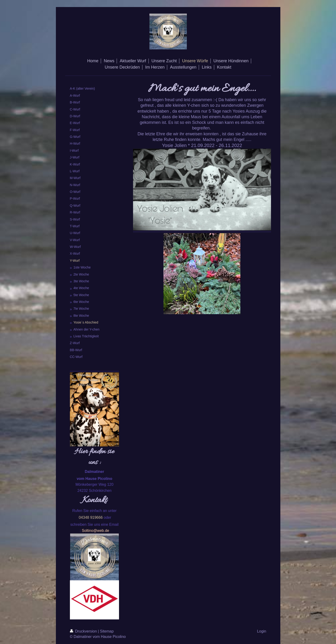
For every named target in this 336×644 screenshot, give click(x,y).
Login (262, 631)
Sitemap (107, 631)
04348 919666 (91, 517)
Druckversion (84, 631)
